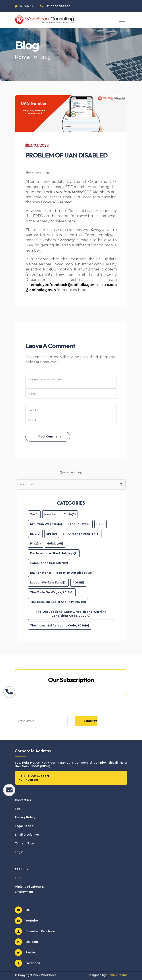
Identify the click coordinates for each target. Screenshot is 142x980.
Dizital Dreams (117, 975)
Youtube (26, 921)
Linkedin (26, 942)
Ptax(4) (36, 543)
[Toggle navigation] (122, 20)
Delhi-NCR (26, 6)
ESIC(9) (35, 534)
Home (22, 57)
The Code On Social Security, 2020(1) (58, 602)
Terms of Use (24, 843)
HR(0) (101, 524)
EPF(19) (52, 534)
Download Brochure (35, 931)
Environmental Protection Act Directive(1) (62, 573)
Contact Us (23, 800)
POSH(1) (78, 582)
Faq (18, 809)
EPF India (21, 869)
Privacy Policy (25, 817)
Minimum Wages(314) (46, 524)
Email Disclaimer (27, 835)
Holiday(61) (55, 543)
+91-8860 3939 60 (58, 6)
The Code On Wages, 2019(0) (52, 592)
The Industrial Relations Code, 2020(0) (60, 625)
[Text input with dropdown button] (67, 484)
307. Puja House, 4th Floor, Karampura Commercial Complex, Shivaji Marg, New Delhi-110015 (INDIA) (71, 764)
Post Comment (50, 437)
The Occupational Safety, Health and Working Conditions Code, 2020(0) (71, 614)
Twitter (25, 953)
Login (19, 852)
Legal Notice (24, 826)
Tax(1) (34, 514)
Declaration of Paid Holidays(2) (54, 553)
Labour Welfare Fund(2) (49, 582)
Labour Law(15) (79, 524)
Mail (23, 910)
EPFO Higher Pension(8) (81, 534)
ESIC (18, 878)
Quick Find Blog (71, 472)
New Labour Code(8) (60, 514)
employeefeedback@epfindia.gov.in (64, 285)
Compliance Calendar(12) (49, 563)
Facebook (27, 963)
